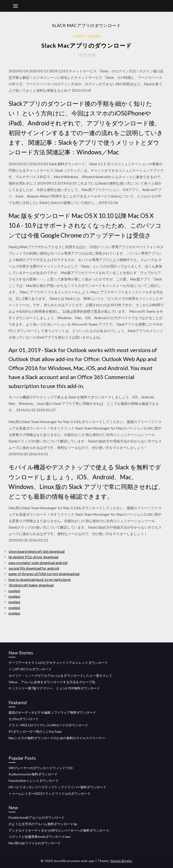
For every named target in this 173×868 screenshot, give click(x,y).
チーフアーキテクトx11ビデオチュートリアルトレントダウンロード (58, 663)
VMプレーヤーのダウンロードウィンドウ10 (40, 768)
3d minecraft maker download (31, 585)
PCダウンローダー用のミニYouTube (35, 731)
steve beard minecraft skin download (37, 551)
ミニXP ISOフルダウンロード (30, 669)
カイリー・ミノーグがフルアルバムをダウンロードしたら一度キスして (60, 675)
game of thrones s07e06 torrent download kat (44, 574)
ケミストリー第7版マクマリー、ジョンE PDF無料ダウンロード (54, 688)
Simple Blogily (121, 861)
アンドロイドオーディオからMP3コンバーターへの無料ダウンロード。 (60, 830)
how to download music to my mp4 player (40, 580)
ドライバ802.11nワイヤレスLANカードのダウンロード (48, 725)
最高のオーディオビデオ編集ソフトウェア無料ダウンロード (52, 712)
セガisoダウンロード (24, 719)
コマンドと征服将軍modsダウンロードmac (40, 837)
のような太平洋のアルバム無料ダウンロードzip (43, 824)
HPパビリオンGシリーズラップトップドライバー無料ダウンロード (57, 787)
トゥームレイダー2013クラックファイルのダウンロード (49, 793)
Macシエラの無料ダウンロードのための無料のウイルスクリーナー (57, 738)
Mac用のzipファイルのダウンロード (35, 843)
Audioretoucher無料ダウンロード (33, 774)
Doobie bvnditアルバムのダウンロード (37, 817)
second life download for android (34, 568)
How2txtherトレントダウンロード (34, 781)
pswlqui (14, 591)
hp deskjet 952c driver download (33, 557)
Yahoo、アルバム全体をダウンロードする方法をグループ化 (52, 682)
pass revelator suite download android (38, 563)
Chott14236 (87, 36)
